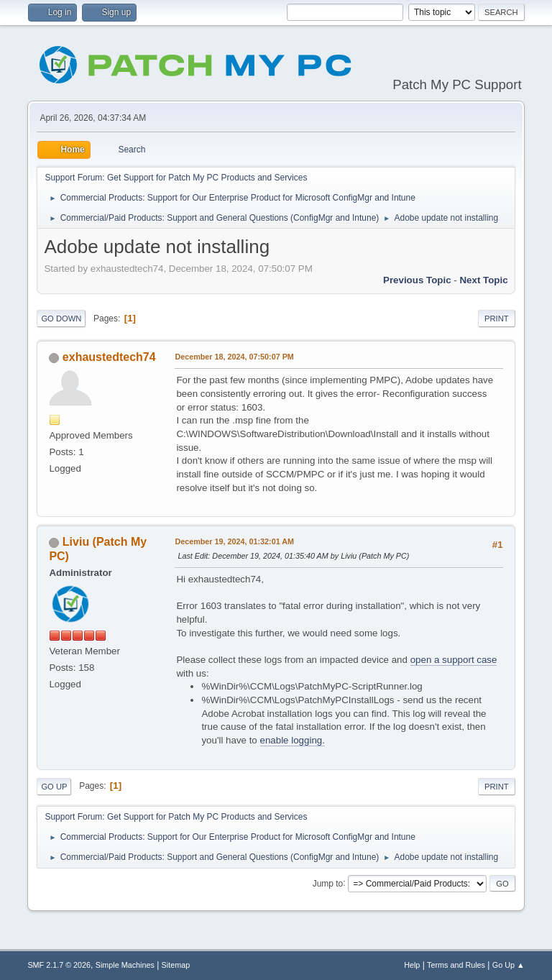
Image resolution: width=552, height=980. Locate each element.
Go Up (54, 787)
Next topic (483, 280)
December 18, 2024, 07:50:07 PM (234, 357)
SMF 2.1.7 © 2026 (59, 965)
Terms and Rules (456, 965)
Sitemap (176, 965)
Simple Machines (125, 965)
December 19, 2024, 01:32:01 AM (234, 541)
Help (412, 965)
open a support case (454, 660)
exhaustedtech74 (109, 357)
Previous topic (417, 280)
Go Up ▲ (509, 965)
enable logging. (293, 740)
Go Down (61, 319)
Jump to (328, 883)
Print (497, 319)
